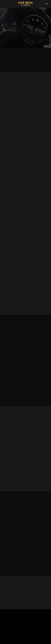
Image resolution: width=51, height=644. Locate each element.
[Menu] (47, 4)
